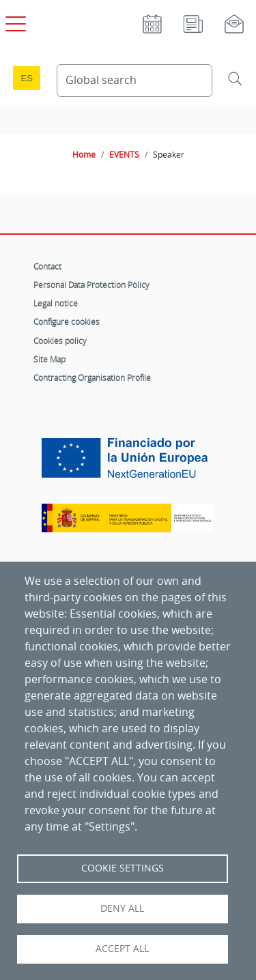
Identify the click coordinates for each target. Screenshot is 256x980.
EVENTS (124, 154)
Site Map (49, 359)
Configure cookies (67, 321)
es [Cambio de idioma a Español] (27, 78)
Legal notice (56, 303)
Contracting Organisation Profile (92, 377)
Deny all (122, 908)
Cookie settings (123, 868)
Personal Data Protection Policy (91, 285)
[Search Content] (135, 81)
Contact (47, 266)
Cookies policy (60, 341)
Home (84, 154)
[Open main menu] (14, 21)
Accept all (122, 949)
